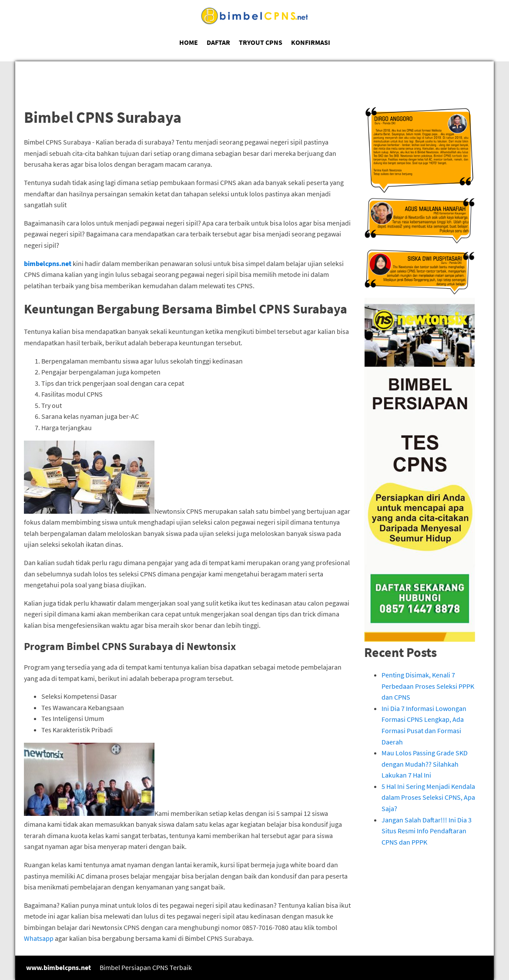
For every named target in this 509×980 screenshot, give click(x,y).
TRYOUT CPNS (261, 42)
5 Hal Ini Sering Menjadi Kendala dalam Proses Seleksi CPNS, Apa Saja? (428, 797)
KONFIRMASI (311, 42)
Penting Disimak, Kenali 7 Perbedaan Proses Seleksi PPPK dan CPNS (428, 686)
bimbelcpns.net (48, 263)
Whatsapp (39, 938)
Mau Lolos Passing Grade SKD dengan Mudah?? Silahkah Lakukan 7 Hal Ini (425, 764)
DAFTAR (218, 42)
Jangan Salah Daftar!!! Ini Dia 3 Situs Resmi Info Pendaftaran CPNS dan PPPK (427, 831)
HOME (189, 42)
